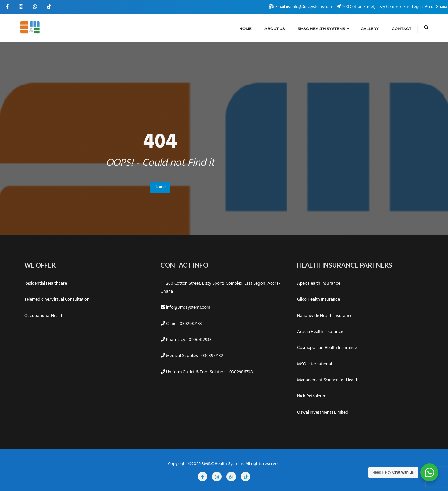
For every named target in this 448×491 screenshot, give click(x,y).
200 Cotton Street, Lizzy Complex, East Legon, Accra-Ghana (392, 7)
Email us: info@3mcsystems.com (301, 7)
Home (160, 187)
